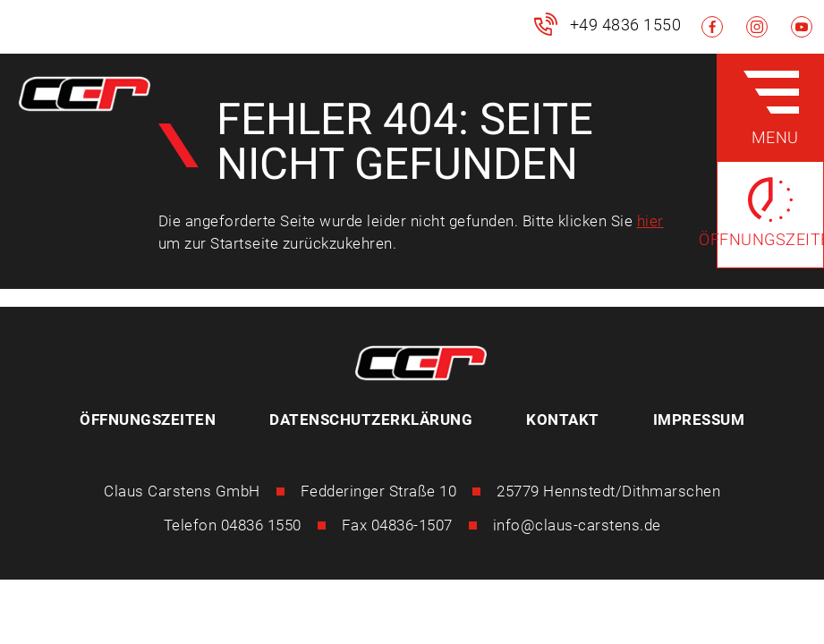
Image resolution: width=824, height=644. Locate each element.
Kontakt (563, 419)
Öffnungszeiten (148, 419)
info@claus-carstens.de (577, 525)
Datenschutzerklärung (371, 419)
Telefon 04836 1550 (233, 525)
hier (650, 221)
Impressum (699, 419)
